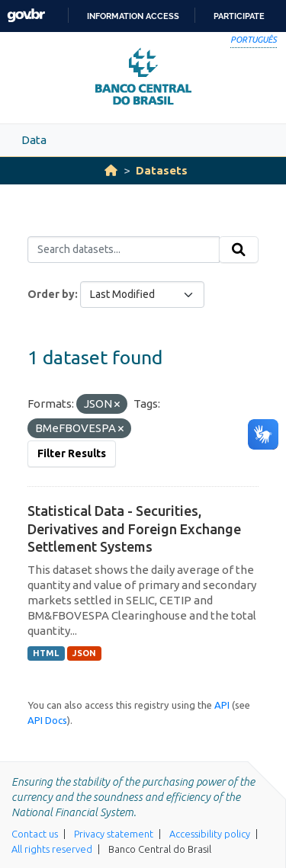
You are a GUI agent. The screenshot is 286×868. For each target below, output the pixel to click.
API (222, 705)
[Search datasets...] (124, 250)
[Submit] (239, 250)
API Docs (47, 720)
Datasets (162, 170)
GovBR (26, 16)
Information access (133, 16)
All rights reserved (52, 849)
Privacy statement (114, 834)
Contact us (35, 834)
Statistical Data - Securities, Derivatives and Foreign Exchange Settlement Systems (134, 528)
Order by (51, 294)
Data (34, 140)
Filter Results (72, 453)
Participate (239, 16)
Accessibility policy (210, 834)
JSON (84, 653)
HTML (46, 653)
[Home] (111, 170)
